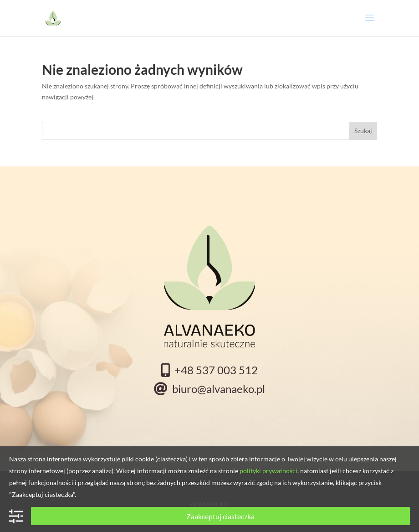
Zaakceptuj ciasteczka (220, 516)
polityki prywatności (268, 471)
